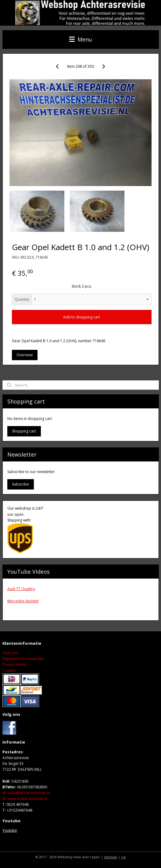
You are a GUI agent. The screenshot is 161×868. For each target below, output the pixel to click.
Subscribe (20, 484)
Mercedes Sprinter (23, 601)
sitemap (111, 857)
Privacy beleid (14, 664)
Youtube (10, 830)
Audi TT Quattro (21, 589)
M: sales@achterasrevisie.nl (26, 793)
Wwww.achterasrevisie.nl (25, 799)
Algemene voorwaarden (23, 659)
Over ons (10, 653)
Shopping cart (24, 431)
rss (123, 857)
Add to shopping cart (82, 317)
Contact (9, 671)
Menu (81, 39)
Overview (25, 355)
